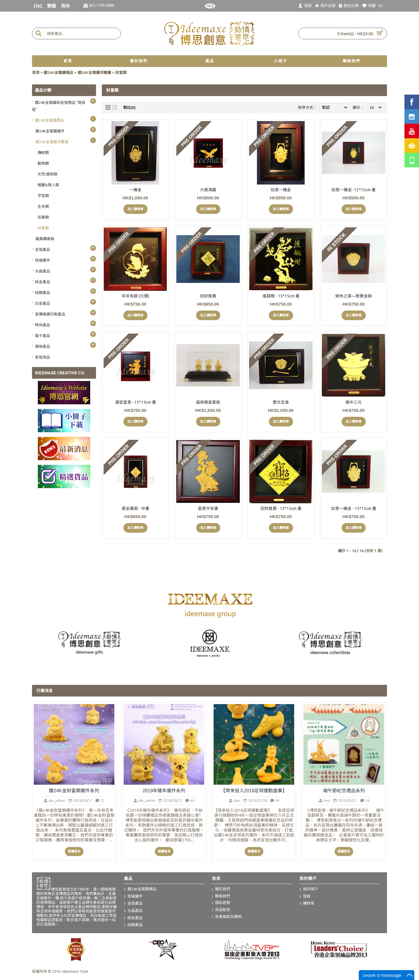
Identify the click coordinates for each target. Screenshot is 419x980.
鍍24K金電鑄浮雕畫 (94, 73)
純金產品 (133, 918)
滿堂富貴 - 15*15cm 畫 (135, 402)
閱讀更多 (74, 851)
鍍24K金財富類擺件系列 (74, 791)
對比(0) (129, 108)
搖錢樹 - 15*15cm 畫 (281, 296)
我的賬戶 (309, 889)
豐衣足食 (281, 402)
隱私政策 (221, 903)
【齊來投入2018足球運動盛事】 (254, 791)
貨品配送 (221, 910)
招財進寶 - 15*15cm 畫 (281, 508)
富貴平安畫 (208, 508)
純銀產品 (133, 925)
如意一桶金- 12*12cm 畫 (354, 190)
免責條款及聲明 (227, 917)
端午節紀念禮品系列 (344, 791)
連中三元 (354, 402)
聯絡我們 (221, 896)
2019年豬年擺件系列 (164, 791)
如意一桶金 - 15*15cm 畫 (354, 508)
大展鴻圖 (208, 190)
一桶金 (135, 190)
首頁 (36, 73)
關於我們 (221, 889)
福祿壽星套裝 (208, 402)
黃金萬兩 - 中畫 (135, 508)
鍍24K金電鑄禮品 (58, 73)
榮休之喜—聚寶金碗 (354, 296)
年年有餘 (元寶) (135, 296)
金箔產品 (133, 904)
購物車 (307, 904)
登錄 (305, 896)
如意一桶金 (281, 190)
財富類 (121, 73)
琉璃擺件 (133, 896)
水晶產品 (133, 911)
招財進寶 (208, 296)
